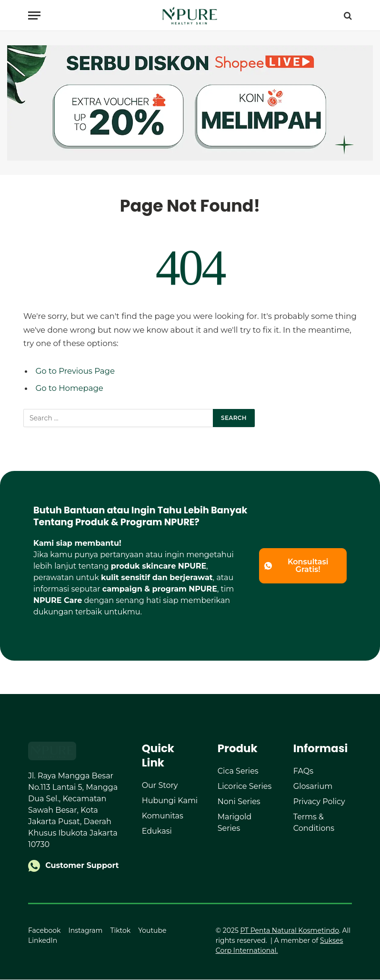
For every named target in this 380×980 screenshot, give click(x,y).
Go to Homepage (70, 388)
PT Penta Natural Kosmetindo (290, 931)
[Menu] (34, 15)
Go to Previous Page (75, 371)
